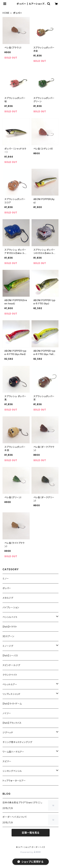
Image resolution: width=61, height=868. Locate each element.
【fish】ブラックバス (12, 723)
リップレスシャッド (11, 694)
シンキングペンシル (12, 771)
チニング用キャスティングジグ (17, 742)
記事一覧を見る (31, 833)
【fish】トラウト (10, 627)
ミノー (6, 579)
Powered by (31, 852)
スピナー (7, 761)
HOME (6, 13)
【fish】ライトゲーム (12, 704)
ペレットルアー (10, 684)
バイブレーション (11, 607)
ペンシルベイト (10, 617)
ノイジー (7, 713)
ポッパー (7, 588)
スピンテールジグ (11, 665)
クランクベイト (10, 675)
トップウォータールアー (14, 781)
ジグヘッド (8, 732)
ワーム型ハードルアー (13, 752)
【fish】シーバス (10, 655)
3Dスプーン (8, 636)
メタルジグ (8, 598)
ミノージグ (8, 646)
